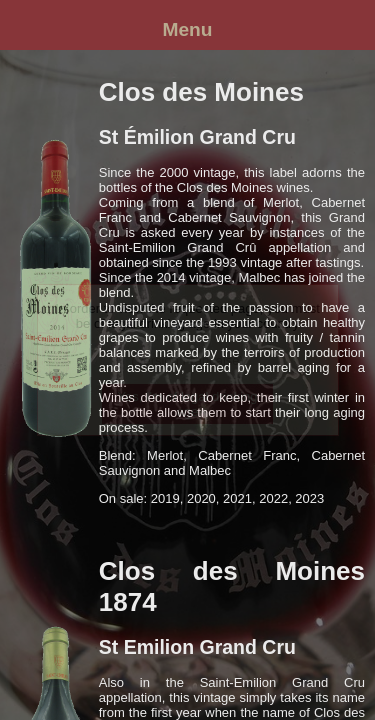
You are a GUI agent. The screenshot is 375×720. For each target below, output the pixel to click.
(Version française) (187, 360)
